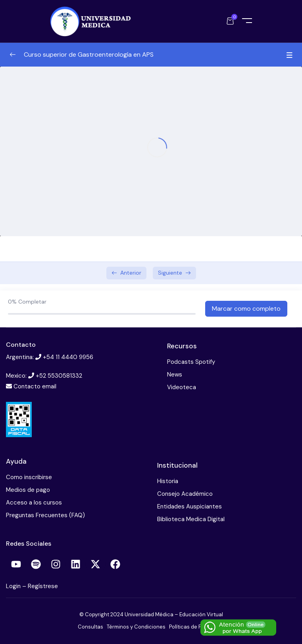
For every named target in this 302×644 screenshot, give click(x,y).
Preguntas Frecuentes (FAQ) (45, 515)
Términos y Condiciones (136, 627)
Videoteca (182, 387)
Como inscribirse (29, 477)
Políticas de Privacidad (197, 627)
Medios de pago (28, 490)
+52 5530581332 (59, 376)
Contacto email (35, 386)
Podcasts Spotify (191, 362)
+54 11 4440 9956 (68, 357)
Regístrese (43, 586)
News (175, 375)
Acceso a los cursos (34, 503)
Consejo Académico (185, 494)
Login (14, 586)
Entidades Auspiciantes (189, 506)
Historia (168, 481)
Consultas (90, 627)
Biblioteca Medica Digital (191, 519)
